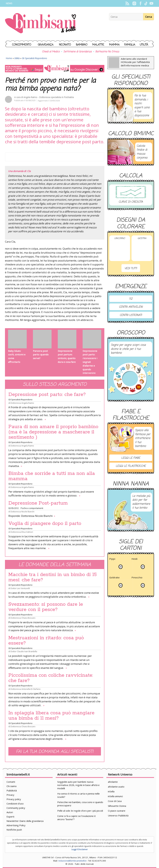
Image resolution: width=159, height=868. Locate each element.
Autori (10, 812)
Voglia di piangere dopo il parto (45, 524)
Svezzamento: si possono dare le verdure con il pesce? (46, 607)
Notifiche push (14, 830)
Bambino (82, 45)
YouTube (151, 3)
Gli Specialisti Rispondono (34, 58)
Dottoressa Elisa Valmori (22, 532)
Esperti (10, 817)
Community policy (16, 808)
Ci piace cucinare (117, 811)
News (9, 3)
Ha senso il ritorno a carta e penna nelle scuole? (78, 795)
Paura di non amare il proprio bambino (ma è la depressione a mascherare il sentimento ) (53, 432)
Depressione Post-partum (38, 503)
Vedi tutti (131, 268)
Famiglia (130, 45)
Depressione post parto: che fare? (47, 395)
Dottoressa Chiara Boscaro (23, 618)
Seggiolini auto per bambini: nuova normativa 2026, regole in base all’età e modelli (78, 785)
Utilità (144, 45)
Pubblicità (12, 790)
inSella (111, 791)
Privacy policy (14, 799)
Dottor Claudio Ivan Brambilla (24, 651)
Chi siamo (12, 786)
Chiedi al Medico (51, 52)
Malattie (98, 45)
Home (9, 58)
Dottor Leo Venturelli (20, 588)
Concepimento (22, 45)
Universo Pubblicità (118, 815)
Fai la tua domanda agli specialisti (55, 752)
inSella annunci (115, 796)
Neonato (65, 45)
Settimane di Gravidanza (77, 52)
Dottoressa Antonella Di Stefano (26, 689)
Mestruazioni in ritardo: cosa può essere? (46, 641)
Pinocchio (137, 578)
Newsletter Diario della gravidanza (25, 821)
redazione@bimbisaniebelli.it (72, 861)
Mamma (114, 45)
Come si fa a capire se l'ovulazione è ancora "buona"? (76, 818)
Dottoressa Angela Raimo (22, 403)
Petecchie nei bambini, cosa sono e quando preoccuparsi (80, 804)
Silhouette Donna (117, 806)
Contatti (11, 782)
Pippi (112, 559)
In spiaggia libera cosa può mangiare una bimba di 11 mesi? (51, 716)
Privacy (10, 795)
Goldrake (114, 578)
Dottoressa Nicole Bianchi (22, 512)
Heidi (134, 559)
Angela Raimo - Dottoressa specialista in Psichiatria (49, 97)
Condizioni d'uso (15, 804)
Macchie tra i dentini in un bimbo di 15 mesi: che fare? (53, 577)
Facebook (140, 3)
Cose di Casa (115, 801)
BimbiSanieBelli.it (41, 24)
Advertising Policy (16, 825)
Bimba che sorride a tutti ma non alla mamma (52, 476)
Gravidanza (46, 45)
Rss (127, 3)
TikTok (146, 3)
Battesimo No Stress (107, 52)
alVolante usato (116, 787)
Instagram (134, 3)
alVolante (113, 782)
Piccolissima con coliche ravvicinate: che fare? (51, 678)
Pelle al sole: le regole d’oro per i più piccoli (80, 811)
